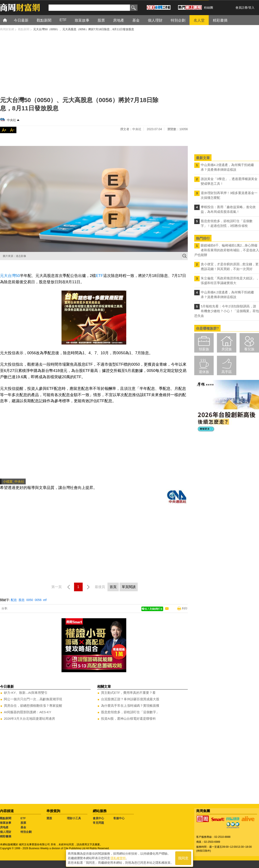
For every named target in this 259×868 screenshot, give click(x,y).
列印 (185, 608)
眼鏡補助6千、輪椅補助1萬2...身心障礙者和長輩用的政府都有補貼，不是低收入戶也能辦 (227, 250)
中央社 (11, 120)
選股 (49, 818)
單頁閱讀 (129, 587)
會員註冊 (242, 8)
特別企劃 (26, 832)
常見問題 (98, 823)
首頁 (9, 20)
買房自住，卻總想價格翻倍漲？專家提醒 (33, 706)
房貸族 (227, 349)
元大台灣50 (10, 276)
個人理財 (6, 832)
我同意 (183, 858)
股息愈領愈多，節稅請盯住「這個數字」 (130, 712)
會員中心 (98, 818)
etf (45, 600)
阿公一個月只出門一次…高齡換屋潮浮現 (33, 699)
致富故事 (6, 823)
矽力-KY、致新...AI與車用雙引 (26, 693)
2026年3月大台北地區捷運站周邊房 (29, 719)
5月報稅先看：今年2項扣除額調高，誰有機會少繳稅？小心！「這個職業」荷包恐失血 (227, 311)
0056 (38, 600)
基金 (23, 827)
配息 (14, 600)
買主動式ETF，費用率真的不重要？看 (128, 693)
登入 (251, 8)
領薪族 (204, 349)
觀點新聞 (6, 818)
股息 (22, 600)
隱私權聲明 (118, 857)
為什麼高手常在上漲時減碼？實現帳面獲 (130, 706)
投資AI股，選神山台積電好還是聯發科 (128, 719)
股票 (23, 823)
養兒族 (249, 349)
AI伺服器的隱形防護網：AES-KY (28, 712)
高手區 (227, 372)
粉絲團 (208, 8)
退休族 (204, 372)
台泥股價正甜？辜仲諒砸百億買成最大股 (130, 699)
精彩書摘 (6, 836)
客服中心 (119, 818)
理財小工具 (74, 818)
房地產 (4, 827)
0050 (30, 600)
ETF (99, 276)
